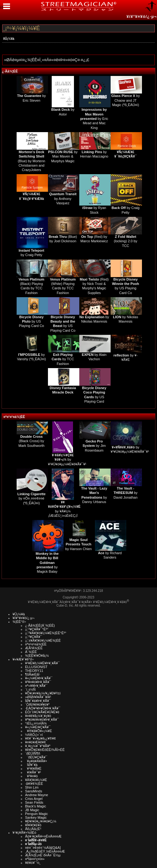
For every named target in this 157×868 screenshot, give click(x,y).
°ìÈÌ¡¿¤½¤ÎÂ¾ (36, 723)
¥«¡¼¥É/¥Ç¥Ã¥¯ (38, 727)
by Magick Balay (47, 563)
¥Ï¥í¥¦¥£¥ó (33, 825)
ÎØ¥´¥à (31, 765)
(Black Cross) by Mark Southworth (31, 441)
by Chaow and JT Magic (126, 100)
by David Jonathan (125, 493)
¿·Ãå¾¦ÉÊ (10, 71)
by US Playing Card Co (31, 321)
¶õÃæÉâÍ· (33, 674)
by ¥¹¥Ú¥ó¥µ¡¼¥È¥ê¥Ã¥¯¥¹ (67, 460)
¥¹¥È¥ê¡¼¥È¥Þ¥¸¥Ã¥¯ (42, 663)
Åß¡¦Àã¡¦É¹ (33, 829)
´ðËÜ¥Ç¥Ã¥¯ (36, 757)
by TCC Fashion (63, 359)
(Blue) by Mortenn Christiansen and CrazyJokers (31, 161)
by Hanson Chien (78, 544)
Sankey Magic (36, 817)
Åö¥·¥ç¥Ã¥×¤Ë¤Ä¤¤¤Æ (43, 836)
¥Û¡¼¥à (9, 39)
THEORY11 (34, 671)
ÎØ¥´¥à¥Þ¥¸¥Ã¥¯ (38, 701)
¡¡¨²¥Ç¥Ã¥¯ (34, 637)
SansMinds (34, 791)
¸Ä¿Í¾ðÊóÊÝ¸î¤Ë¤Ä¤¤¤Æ (45, 851)
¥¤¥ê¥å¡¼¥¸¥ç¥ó (38, 716)
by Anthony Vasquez (63, 198)
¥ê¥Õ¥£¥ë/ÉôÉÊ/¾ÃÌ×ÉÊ (45, 750)
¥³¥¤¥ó (31, 776)
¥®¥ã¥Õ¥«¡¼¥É (39, 731)
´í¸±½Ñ (30, 689)
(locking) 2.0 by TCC (126, 241)
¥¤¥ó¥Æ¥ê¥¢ (35, 742)
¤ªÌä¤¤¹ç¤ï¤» (35, 859)
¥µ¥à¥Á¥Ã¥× (36, 761)
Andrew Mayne (37, 795)
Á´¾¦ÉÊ (31, 652)
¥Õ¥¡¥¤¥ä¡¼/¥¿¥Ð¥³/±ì (43, 693)
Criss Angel (34, 799)
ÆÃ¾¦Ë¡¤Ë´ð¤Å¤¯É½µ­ (43, 855)
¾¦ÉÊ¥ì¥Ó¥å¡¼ (37, 656)
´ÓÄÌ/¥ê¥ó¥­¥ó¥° (37, 705)
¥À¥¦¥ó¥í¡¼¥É (36, 780)
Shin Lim (32, 787)
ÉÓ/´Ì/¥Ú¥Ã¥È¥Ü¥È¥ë (42, 712)
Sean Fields (34, 802)
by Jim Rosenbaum (94, 446)
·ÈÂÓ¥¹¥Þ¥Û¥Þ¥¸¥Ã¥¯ (43, 708)
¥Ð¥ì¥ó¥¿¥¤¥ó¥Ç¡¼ (41, 821)
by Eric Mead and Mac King (94, 118)
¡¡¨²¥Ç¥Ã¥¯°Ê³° (37, 629)
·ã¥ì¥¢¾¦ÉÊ (34, 784)
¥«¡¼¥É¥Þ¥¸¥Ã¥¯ (39, 678)
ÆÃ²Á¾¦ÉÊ (34, 648)
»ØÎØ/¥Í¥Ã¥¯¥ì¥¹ (38, 697)
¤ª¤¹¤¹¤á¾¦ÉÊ (14, 417)
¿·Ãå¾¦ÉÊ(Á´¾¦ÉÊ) (40, 625)
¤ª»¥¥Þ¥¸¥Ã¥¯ (36, 686)
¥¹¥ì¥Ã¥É (33, 769)
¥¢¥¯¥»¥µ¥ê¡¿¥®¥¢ (40, 738)
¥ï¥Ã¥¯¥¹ (33, 772)
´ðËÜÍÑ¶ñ (33, 753)
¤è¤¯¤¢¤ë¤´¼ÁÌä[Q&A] (43, 848)
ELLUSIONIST (36, 667)
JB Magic (32, 810)
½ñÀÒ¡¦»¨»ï (34, 735)
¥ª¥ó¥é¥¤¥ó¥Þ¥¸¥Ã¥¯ (42, 720)
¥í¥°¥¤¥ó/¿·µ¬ (142, 16)
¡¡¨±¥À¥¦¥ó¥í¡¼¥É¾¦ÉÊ (43, 640)
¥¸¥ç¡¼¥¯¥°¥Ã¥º (38, 746)
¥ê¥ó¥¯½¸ (33, 863)
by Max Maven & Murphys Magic (63, 156)
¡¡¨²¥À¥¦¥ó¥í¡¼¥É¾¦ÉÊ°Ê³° (46, 633)
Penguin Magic (37, 814)
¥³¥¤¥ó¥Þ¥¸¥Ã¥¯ (38, 682)
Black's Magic (36, 806)
